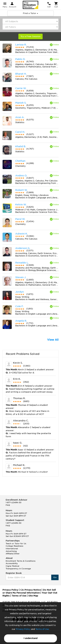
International (12, 549)
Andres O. (21, 176)
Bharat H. (21, 74)
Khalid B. (21, 146)
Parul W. (20, 219)
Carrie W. (21, 88)
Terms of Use (42, 629)
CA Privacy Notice (31, 590)
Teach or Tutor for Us (16, 544)
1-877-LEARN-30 (14, 502)
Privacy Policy (23, 629)
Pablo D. (20, 59)
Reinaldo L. (22, 263)
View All (53, 340)
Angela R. (21, 321)
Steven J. (21, 277)
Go (55, 577)
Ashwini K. (22, 234)
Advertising (11, 551)
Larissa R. (21, 45)
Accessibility (12, 563)
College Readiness (14, 546)
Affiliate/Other (13, 554)
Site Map (33, 596)
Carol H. (20, 132)
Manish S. (21, 103)
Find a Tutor (30, 13)
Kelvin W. (21, 205)
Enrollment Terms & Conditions (21, 561)
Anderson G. (23, 248)
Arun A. (20, 117)
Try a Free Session (30, 36)
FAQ (8, 505)
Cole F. (19, 306)
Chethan (20, 161)
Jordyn (20, 292)
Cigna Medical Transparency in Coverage (18, 567)
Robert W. (21, 190)
